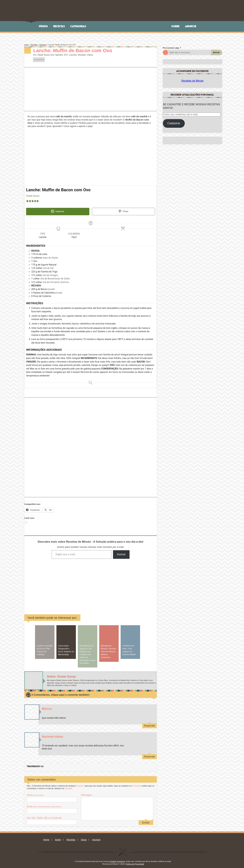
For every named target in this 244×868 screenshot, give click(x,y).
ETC (66, 55)
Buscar (216, 53)
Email (44, 804)
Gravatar (80, 784)
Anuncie (191, 26)
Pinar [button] (123, 211)
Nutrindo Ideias (52, 734)
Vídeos (43, 26)
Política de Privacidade (135, 862)
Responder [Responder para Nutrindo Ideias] (150, 754)
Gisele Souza (43, 55)
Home (46, 838)
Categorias (78, 26)
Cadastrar (174, 123)
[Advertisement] (66, 582)
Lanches (73, 55)
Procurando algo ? (172, 48)
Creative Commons (117, 859)
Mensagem (87, 793)
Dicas (84, 838)
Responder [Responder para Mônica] (150, 724)
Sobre (176, 26)
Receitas (59, 26)
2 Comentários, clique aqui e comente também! (60, 693)
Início (26, 45)
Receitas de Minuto (193, 81)
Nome (35, 793)
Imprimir (58, 211)
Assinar (121, 552)
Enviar (146, 820)
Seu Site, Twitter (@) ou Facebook (44, 816)
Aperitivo (43, 45)
